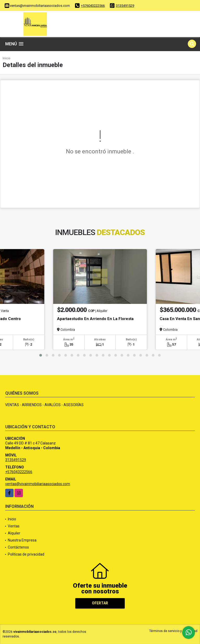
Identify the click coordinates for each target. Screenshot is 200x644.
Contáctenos (18, 547)
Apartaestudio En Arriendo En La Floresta (95, 319)
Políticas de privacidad (26, 554)
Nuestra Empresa (22, 540)
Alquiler (14, 533)
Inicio (7, 58)
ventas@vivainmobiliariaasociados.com (38, 484)
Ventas (14, 526)
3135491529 (125, 6)
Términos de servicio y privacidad (173, 631)
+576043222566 (93, 6)
